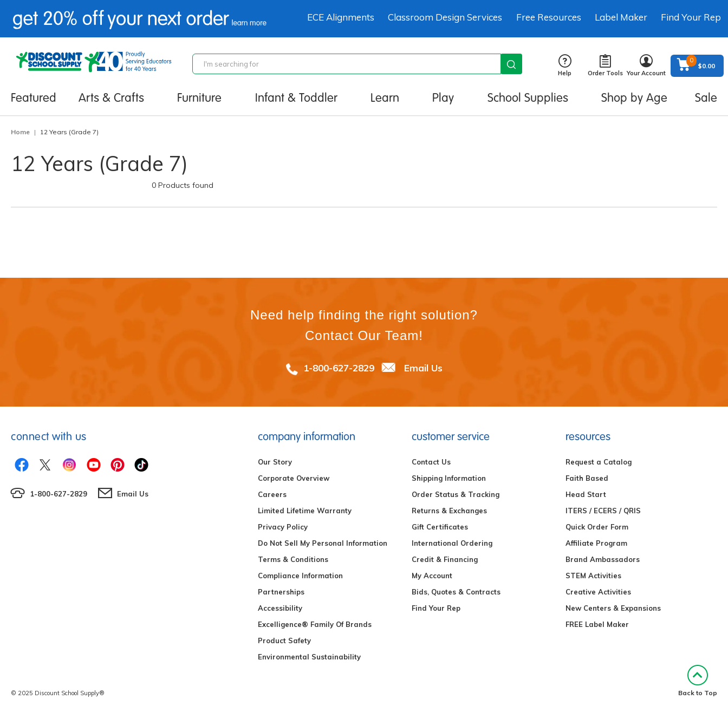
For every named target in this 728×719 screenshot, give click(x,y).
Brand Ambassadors (603, 559)
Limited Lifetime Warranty (305, 511)
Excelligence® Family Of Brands (315, 624)
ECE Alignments (341, 17)
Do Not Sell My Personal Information (323, 543)
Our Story (275, 462)
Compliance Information (300, 576)
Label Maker (621, 17)
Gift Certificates (440, 527)
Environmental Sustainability (309, 657)
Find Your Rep (691, 17)
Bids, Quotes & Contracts (456, 592)
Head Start (586, 494)
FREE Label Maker (597, 624)
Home (20, 132)
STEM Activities (593, 576)
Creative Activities (598, 592)
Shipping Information (449, 478)
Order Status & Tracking (456, 494)
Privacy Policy (283, 527)
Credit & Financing (445, 559)
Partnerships (281, 592)
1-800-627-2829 (339, 368)
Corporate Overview (294, 478)
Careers (272, 494)
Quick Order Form (597, 527)
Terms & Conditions (293, 559)
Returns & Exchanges (449, 511)
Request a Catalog (599, 462)
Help (565, 66)
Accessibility (280, 608)
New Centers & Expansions (613, 608)
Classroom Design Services (445, 17)
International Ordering (452, 543)
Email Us (423, 368)
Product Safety (284, 640)
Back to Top (698, 681)
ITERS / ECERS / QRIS (603, 511)
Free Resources (549, 17)
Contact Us (431, 462)
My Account (432, 576)
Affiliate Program (596, 543)
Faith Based (587, 478)
